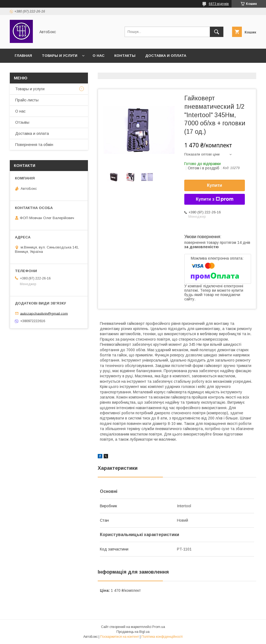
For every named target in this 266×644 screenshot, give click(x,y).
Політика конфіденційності (162, 637)
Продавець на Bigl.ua (133, 632)
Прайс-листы (27, 100)
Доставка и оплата (166, 56)
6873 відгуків (219, 4)
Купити (215, 185)
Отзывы (22, 122)
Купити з (214, 199)
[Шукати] (217, 32)
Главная (23, 56)
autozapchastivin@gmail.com (44, 313)
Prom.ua (159, 627)
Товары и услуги (60, 56)
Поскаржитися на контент (120, 637)
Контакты (125, 56)
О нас (99, 56)
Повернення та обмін (34, 145)
